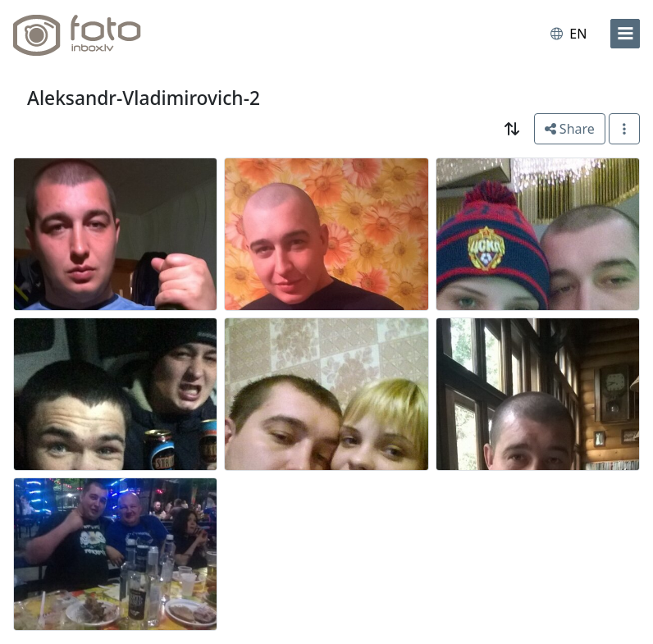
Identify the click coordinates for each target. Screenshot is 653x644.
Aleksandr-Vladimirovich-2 (144, 98)
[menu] (625, 34)
